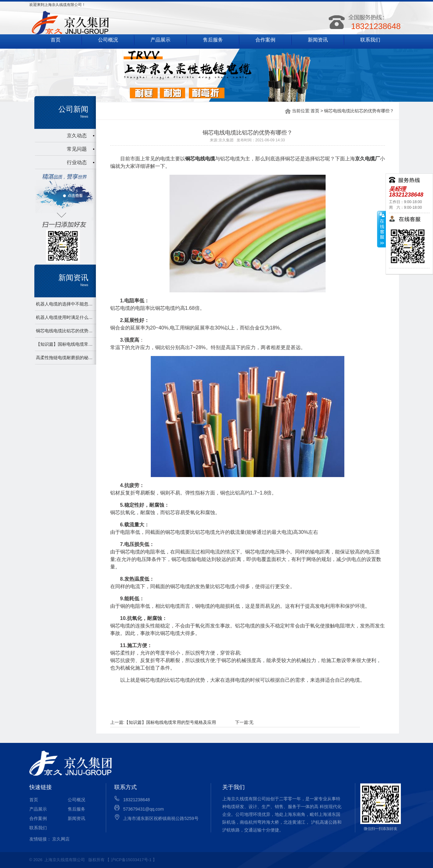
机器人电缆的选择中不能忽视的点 (65, 304)
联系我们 (370, 40)
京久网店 (61, 839)
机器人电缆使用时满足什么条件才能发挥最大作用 (65, 317)
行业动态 (77, 162)
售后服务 (213, 40)
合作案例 (265, 40)
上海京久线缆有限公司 (65, 860)
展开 (381, 229)
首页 (56, 40)
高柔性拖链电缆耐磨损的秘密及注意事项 (65, 358)
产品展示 (160, 40)
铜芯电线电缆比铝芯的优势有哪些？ (65, 331)
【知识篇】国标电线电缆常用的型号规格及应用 (65, 344)
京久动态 (77, 136)
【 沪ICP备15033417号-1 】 (131, 860)
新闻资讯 (318, 40)
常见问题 (77, 149)
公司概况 (108, 40)
